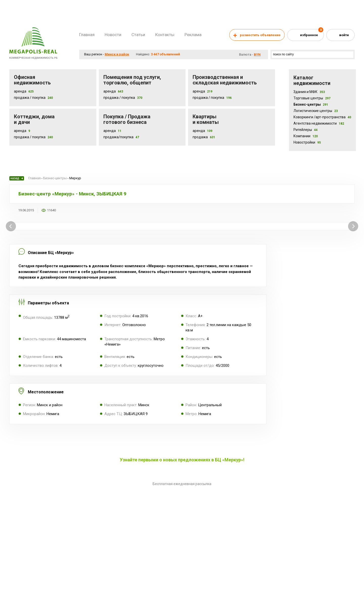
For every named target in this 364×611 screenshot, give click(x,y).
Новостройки (307, 142)
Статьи (138, 35)
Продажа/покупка (118, 137)
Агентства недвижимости (319, 123)
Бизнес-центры (311, 104)
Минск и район (117, 54)
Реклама (193, 35)
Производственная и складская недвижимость (225, 80)
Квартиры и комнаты (206, 119)
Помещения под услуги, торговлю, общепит (132, 80)
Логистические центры (316, 111)
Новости (113, 35)
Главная (87, 35)
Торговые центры (312, 98)
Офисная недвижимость (32, 80)
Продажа (200, 137)
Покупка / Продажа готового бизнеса (127, 119)
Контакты (165, 35)
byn (257, 54)
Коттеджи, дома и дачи (34, 119)
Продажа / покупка (119, 98)
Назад (17, 178)
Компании (306, 136)
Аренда (20, 91)
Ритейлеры (305, 130)
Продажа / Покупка (30, 98)
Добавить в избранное (63, 210)
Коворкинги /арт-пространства (322, 117)
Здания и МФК (309, 92)
